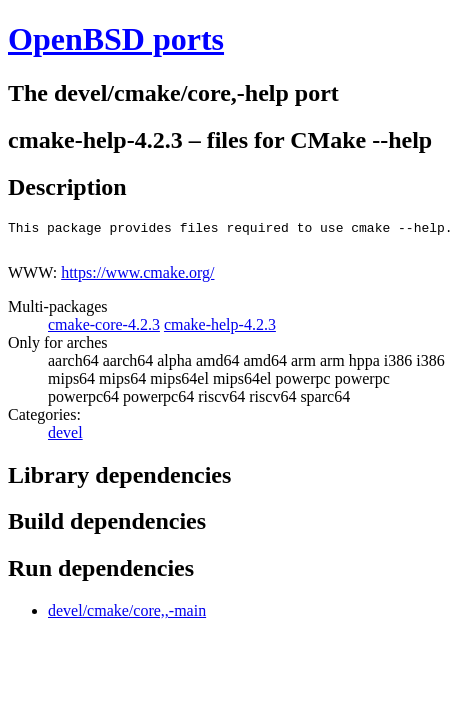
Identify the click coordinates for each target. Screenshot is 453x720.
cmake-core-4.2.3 (104, 330)
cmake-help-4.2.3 (220, 330)
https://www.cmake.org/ (137, 278)
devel (65, 438)
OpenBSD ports (116, 39)
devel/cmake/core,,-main (127, 616)
